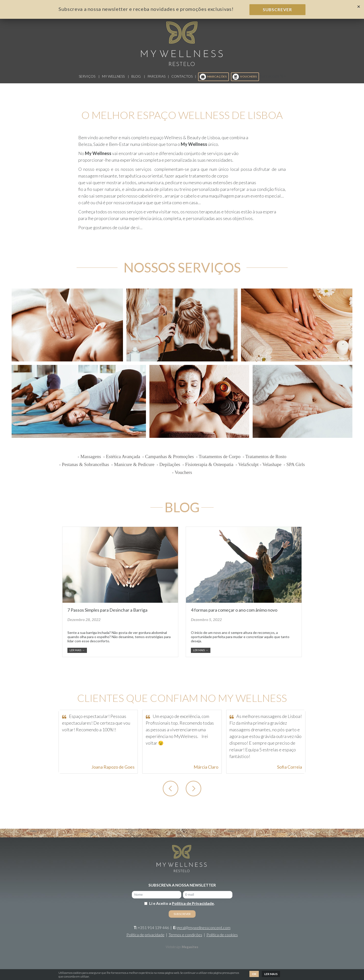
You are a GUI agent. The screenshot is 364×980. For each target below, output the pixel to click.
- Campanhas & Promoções (168, 460)
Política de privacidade (145, 939)
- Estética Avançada (122, 460)
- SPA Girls (294, 468)
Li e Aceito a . (182, 907)
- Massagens (89, 460)
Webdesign (173, 951)
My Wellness (113, 80)
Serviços (87, 80)
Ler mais (77, 654)
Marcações (213, 81)
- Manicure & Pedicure (133, 468)
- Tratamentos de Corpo (218, 460)
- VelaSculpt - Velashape (259, 468)
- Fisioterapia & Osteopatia (208, 468)
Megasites (190, 951)
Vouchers (245, 81)
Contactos (182, 80)
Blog (136, 80)
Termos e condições (185, 939)
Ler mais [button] (271, 974)
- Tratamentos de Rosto (265, 460)
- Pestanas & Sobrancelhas (84, 468)
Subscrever (277, 10)
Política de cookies (222, 939)
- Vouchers (182, 476)
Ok (254, 974)
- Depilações (168, 468)
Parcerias (156, 80)
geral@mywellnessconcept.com (204, 931)
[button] (171, 792)
